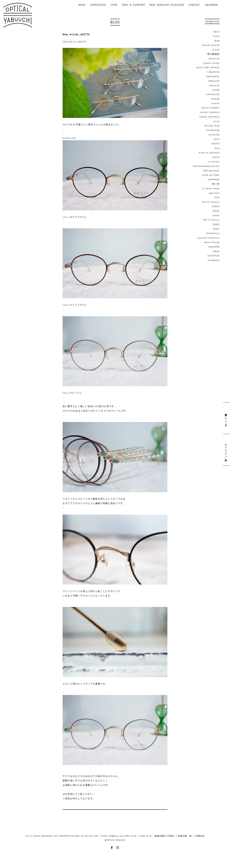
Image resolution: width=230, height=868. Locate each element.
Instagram (214, 260)
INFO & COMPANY (133, 5)
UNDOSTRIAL (213, 77)
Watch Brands (212, 242)
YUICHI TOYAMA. (211, 108)
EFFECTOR (214, 135)
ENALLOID (214, 81)
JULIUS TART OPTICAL (208, 68)
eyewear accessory (209, 238)
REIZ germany (212, 171)
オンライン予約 (226, 450)
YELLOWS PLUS (212, 126)
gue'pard (215, 193)
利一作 (216, 184)
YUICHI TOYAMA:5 (210, 112)
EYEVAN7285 (213, 94)
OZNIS (216, 224)
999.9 (217, 139)
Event (216, 36)
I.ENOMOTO (213, 72)
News (217, 32)
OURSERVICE (98, 5)
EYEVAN (216, 99)
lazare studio (212, 63)
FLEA (217, 197)
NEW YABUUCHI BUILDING (167, 5)
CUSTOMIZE (214, 256)
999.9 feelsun (212, 220)
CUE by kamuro (211, 202)
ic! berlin (214, 162)
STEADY (216, 206)
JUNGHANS (214, 247)
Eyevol (216, 103)
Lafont (216, 157)
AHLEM (216, 90)
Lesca (216, 121)
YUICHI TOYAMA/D (210, 117)
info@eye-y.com (116, 836)
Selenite (215, 85)
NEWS (82, 5)
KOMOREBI (214, 180)
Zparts (216, 215)
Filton (216, 50)
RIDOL (216, 211)
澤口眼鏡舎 (213, 54)
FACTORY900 (213, 130)
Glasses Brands (211, 45)
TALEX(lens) (213, 233)
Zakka (216, 251)
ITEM (114, 5)
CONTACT (194, 5)
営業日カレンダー (226, 418)
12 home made (211, 189)
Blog (217, 41)
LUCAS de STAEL (211, 175)
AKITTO (216, 144)
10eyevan (214, 59)
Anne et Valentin (209, 153)
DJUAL (216, 229)
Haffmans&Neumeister (206, 166)
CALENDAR (211, 5)
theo (217, 148)
